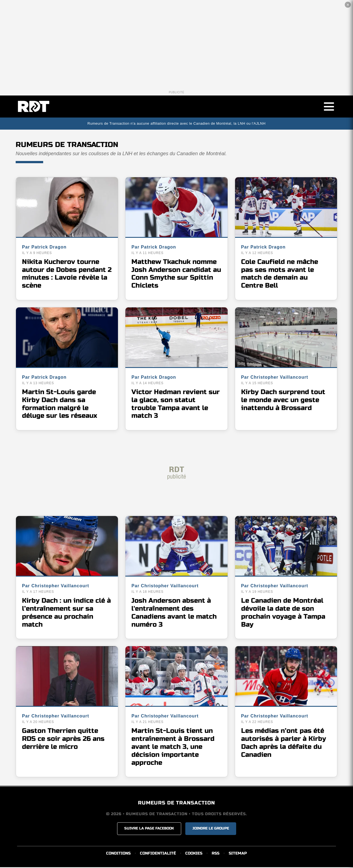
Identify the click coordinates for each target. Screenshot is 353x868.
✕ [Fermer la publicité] (348, 5)
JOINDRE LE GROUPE (211, 829)
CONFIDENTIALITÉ (158, 854)
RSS (216, 854)
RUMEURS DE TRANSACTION (176, 804)
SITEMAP (238, 854)
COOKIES (194, 854)
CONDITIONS (118, 854)
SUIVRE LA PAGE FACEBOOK (149, 829)
